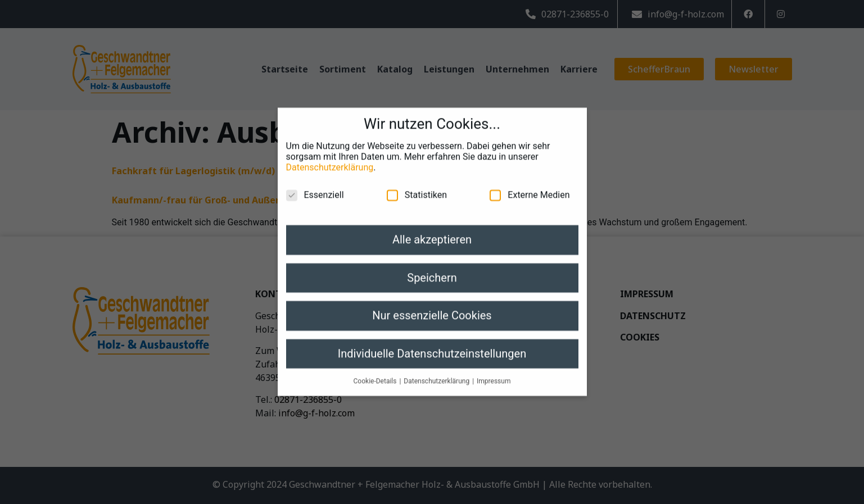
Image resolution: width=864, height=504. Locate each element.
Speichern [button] (432, 270)
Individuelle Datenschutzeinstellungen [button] (432, 346)
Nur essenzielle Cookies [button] (432, 307)
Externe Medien (530, 187)
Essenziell (315, 187)
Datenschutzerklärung (330, 160)
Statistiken (417, 187)
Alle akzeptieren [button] (432, 232)
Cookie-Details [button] (376, 373)
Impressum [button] (494, 373)
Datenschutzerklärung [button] (437, 373)
